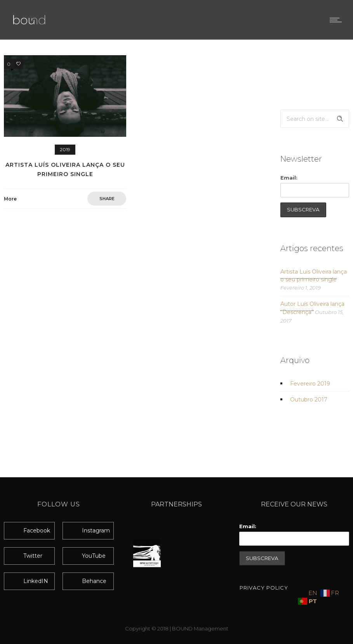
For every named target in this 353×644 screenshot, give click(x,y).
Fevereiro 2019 (310, 384)
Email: (289, 178)
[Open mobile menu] (337, 20)
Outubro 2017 (309, 400)
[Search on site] (315, 119)
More (10, 199)
